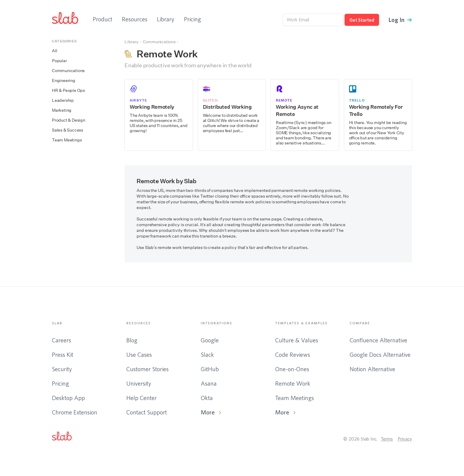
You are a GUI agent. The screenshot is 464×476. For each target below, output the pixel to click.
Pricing (193, 19)
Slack (207, 355)
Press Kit (63, 355)
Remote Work (293, 383)
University (139, 383)
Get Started (362, 20)
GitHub (210, 369)
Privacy (405, 439)
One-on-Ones (292, 369)
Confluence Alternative (378, 340)
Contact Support (147, 412)
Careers (62, 340)
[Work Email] (313, 20)
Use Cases (139, 355)
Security (62, 369)
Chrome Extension (75, 412)
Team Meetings (67, 140)
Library (166, 19)
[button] (67, 437)
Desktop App (68, 398)
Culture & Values (297, 340)
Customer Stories (148, 369)
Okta (207, 398)
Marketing (62, 110)
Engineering (64, 81)
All (54, 51)
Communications (68, 71)
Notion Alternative (372, 369)
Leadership (63, 100)
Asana (209, 383)
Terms (387, 439)
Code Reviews (293, 355)
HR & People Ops (68, 91)
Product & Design (69, 120)
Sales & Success (68, 130)
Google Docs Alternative (380, 355)
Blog (132, 340)
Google (210, 340)
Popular (59, 61)
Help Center (142, 398)
